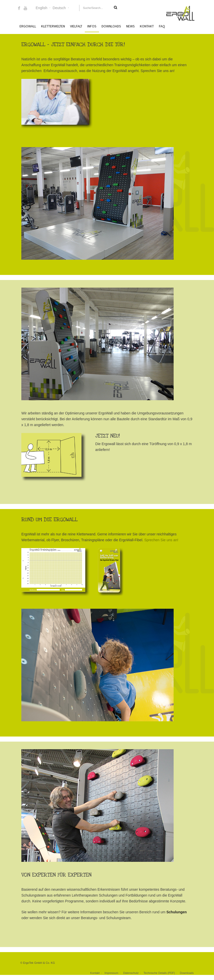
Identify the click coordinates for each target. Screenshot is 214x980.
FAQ (162, 26)
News (130, 26)
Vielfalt (76, 26)
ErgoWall (28, 26)
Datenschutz (131, 973)
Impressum (111, 973)
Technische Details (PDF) (159, 973)
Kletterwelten (53, 26)
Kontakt (147, 26)
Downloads (111, 26)
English (41, 8)
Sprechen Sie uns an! (161, 540)
